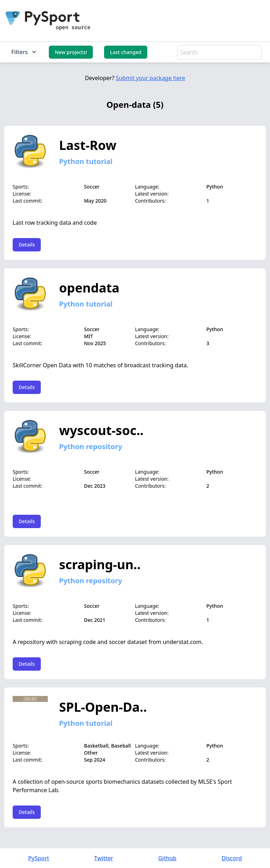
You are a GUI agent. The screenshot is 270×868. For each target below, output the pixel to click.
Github (167, 858)
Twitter (104, 858)
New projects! (71, 52)
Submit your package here (150, 78)
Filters (24, 52)
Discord (232, 858)
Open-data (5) (135, 104)
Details (27, 245)
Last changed (126, 52)
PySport (39, 858)
